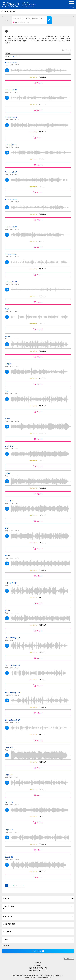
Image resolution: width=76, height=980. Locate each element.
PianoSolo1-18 (11, 199)
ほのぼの (8, 364)
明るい (7, 336)
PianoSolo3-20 (11, 282)
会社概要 (38, 963)
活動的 (7, 473)
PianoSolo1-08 (11, 62)
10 (10, 56)
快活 (7, 391)
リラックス (9, 501)
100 (20, 56)
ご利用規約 (38, 965)
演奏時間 (6, 946)
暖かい (7, 309)
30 (13, 56)
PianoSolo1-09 (11, 90)
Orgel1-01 (9, 747)
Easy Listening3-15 (12, 665)
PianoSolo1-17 (11, 172)
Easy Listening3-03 (12, 638)
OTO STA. (5, 11)
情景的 (7, 419)
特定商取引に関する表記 (38, 968)
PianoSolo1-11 (11, 145)
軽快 (7, 528)
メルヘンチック (11, 583)
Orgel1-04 (9, 829)
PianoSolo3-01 (11, 254)
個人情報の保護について (38, 970)
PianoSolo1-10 (11, 117)
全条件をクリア (69, 958)
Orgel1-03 (9, 802)
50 (16, 56)
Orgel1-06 (9, 857)
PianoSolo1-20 (11, 227)
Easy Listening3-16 (12, 692)
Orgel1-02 (9, 775)
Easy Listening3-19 (12, 720)
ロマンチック (10, 446)
